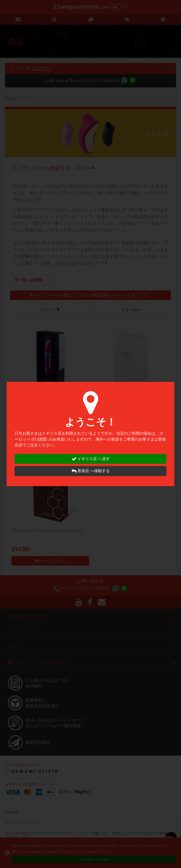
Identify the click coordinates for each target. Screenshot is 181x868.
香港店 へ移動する (91, 471)
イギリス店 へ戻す (91, 459)
